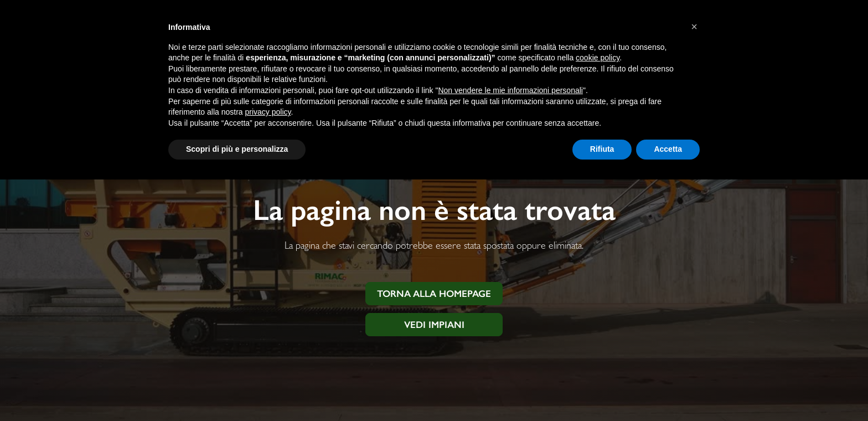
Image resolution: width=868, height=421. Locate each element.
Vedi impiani (434, 325)
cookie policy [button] (598, 58)
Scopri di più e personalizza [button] (237, 149)
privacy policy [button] (268, 112)
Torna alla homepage (434, 294)
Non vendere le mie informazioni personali (510, 90)
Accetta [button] (668, 149)
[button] (694, 27)
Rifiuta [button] (602, 149)
